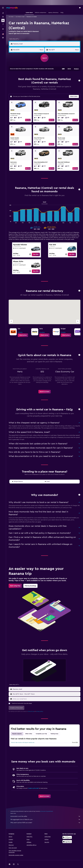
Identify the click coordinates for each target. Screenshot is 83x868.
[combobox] (14, 39)
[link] (36, 254)
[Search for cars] (3, 20)
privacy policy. (40, 711)
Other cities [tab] (29, 734)
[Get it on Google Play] (67, 837)
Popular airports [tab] (17, 734)
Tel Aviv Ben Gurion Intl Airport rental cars (23, 743)
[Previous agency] (11, 321)
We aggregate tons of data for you (45, 819)
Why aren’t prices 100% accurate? (45, 823)
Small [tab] (45, 202)
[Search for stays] (3, 17)
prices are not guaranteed (47, 811)
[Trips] (3, 29)
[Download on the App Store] (67, 842)
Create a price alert (33, 788)
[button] (3, 8)
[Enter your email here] (46, 699)
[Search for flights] (3, 13)
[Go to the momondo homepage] (12, 8)
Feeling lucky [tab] (54, 734)
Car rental (11, 17)
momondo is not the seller (45, 816)
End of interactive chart (9, 222)
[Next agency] (78, 321)
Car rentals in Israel (20, 17)
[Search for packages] (3, 24)
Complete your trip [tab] (41, 734)
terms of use (31, 711)
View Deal (28, 120)
